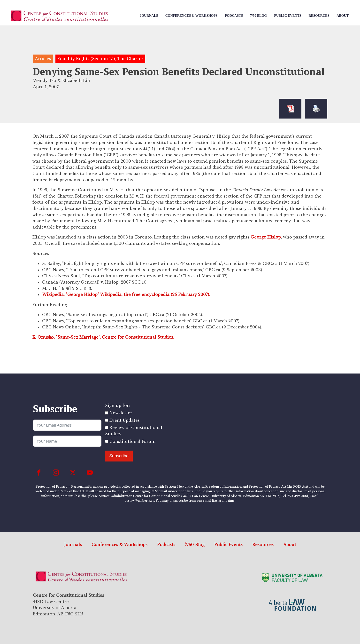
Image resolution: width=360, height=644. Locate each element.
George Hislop (266, 237)
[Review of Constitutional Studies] (107, 428)
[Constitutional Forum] (107, 441)
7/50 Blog (258, 16)
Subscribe (119, 456)
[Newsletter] (107, 413)
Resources (319, 16)
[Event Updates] (107, 420)
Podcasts (234, 16)
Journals (149, 16)
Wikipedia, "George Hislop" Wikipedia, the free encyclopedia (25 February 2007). (126, 294)
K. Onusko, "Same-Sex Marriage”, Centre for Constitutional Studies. (103, 337)
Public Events (288, 16)
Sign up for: (117, 405)
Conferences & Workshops (191, 16)
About (343, 16)
